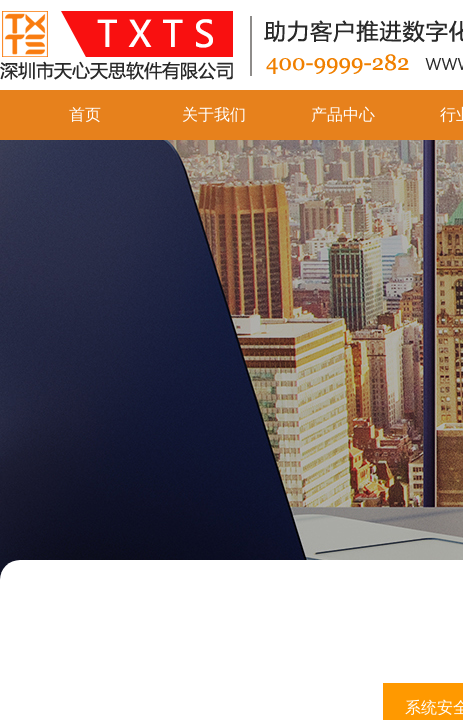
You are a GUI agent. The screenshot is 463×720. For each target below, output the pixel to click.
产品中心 (343, 114)
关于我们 (214, 114)
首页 (85, 114)
